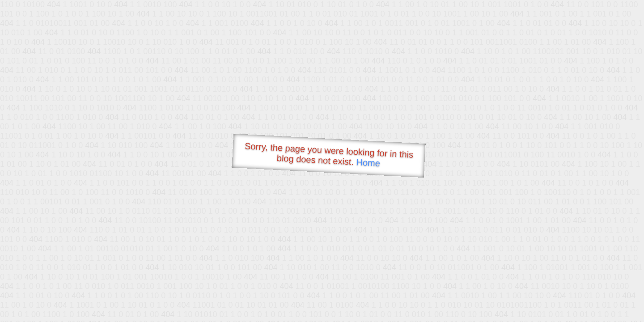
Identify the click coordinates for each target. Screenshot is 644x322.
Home (368, 163)
